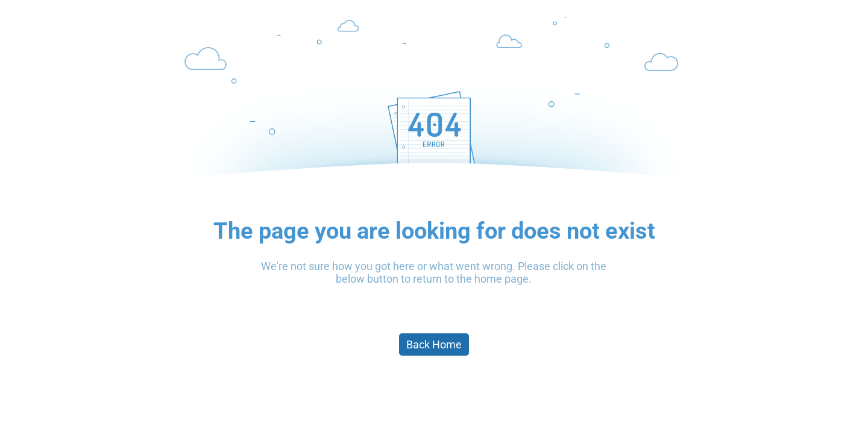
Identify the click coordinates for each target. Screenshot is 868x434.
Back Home (434, 344)
